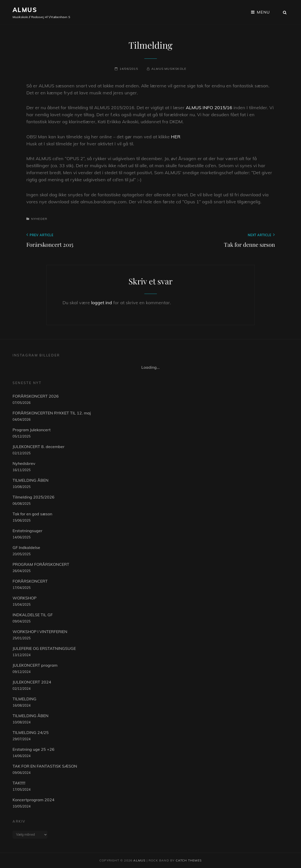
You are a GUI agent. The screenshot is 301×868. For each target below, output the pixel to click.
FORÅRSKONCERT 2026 (36, 396)
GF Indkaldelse (26, 547)
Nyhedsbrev (24, 463)
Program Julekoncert (32, 430)
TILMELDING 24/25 (31, 732)
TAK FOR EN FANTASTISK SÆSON (45, 766)
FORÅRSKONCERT (30, 581)
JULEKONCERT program (35, 665)
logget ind (102, 303)
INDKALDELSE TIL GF (33, 615)
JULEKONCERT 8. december (39, 447)
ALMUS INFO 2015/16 (209, 108)
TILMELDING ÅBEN (31, 480)
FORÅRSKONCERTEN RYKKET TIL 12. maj (52, 413)
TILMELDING (24, 699)
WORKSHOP (24, 598)
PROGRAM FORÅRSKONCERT (41, 564)
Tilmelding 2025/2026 (34, 497)
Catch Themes (189, 860)
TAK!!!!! (19, 783)
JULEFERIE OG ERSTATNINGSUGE (44, 648)
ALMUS (25, 10)
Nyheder (39, 219)
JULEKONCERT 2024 (32, 682)
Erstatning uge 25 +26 (34, 749)
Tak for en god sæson (32, 514)
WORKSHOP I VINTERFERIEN (40, 632)
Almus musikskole (169, 69)
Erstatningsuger (27, 531)
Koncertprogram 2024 (34, 800)
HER (176, 137)
